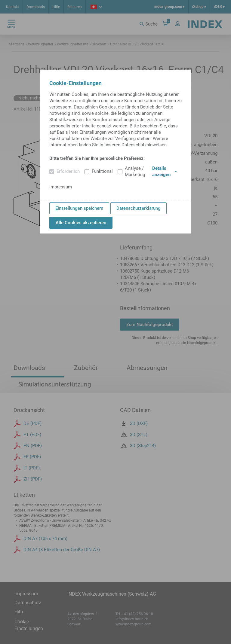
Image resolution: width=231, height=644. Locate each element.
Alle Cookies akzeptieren (81, 223)
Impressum (61, 187)
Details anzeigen (165, 171)
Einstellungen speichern (79, 208)
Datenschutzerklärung (139, 208)
